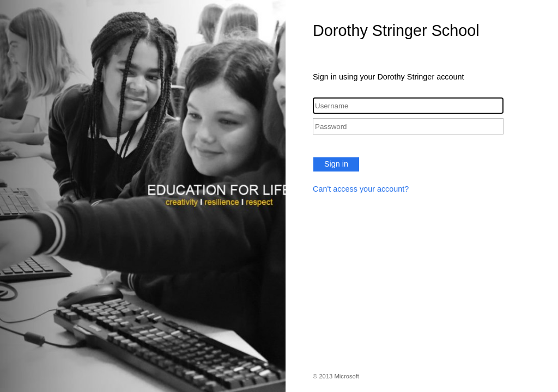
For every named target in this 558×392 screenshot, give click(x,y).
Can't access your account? (361, 189)
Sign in (336, 164)
